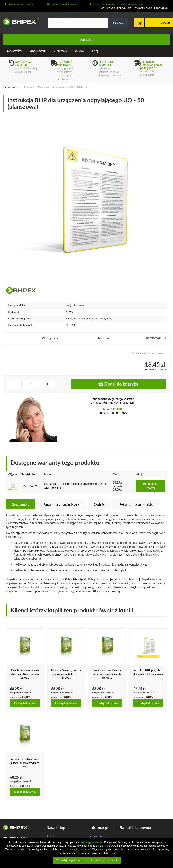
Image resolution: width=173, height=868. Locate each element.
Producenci (161, 8)
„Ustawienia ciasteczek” (78, 849)
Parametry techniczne (61, 504)
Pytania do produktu (136, 504)
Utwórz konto (143, 8)
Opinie (99, 504)
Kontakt (51, 836)
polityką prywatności (91, 842)
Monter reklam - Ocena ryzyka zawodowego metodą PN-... (107, 674)
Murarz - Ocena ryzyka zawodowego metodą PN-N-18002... (66, 674)
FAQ (95, 51)
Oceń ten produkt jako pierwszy (148, 353)
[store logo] (19, 22)
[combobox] (88, 23)
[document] (87, 853)
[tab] (21, 504)
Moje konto (108, 8)
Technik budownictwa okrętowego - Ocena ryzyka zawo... (25, 674)
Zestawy (60, 51)
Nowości (14, 51)
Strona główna (11, 87)
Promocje (38, 51)
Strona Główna (98, 836)
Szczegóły (21, 504)
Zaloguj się (124, 8)
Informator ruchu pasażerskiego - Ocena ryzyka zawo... (25, 763)
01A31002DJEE (30, 486)
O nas (80, 51)
